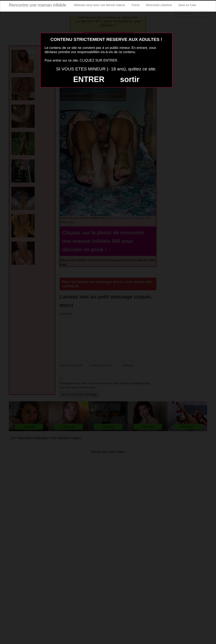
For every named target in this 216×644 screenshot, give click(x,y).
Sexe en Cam (187, 5)
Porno (136, 5)
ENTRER (89, 79)
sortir (130, 79)
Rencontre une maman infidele (38, 5)
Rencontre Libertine (159, 5)
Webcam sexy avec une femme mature (99, 5)
